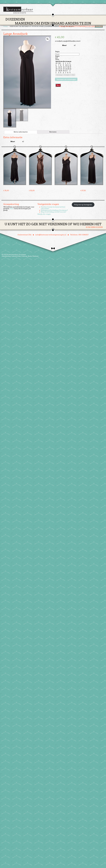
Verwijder (67, 77)
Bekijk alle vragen (44, 216)
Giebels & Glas (16, 258)
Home (37, 23)
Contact (84, 23)
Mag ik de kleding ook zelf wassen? (54, 214)
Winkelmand (96, 23)
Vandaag (59, 77)
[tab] (21, 134)
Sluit (73, 77)
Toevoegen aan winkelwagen (66, 81)
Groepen (63, 23)
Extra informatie (21, 134)
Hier (12, 210)
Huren (54, 23)
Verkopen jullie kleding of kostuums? (54, 212)
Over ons (73, 23)
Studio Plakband (33, 258)
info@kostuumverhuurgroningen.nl (51, 237)
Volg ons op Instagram (83, 206)
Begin (57, 53)
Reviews (53, 134)
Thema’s (45, 23)
